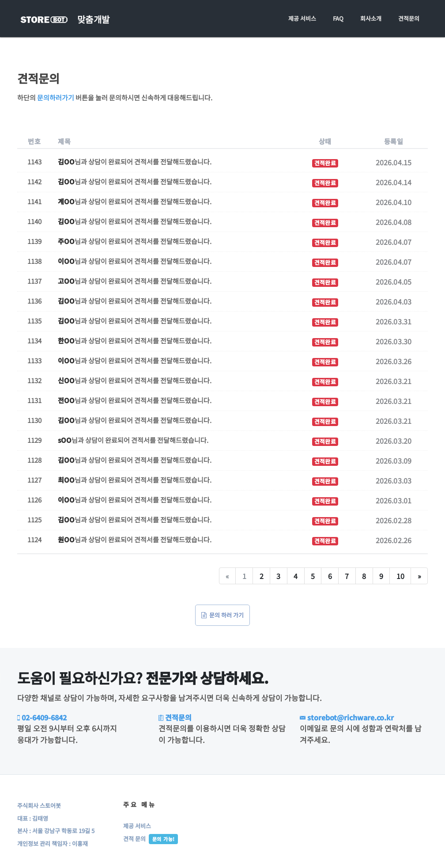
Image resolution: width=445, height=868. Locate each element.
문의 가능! (163, 839)
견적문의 (409, 18)
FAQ (338, 18)
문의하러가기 (56, 97)
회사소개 (371, 18)
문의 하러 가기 (222, 615)
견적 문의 (134, 839)
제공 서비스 (302, 18)
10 (400, 576)
